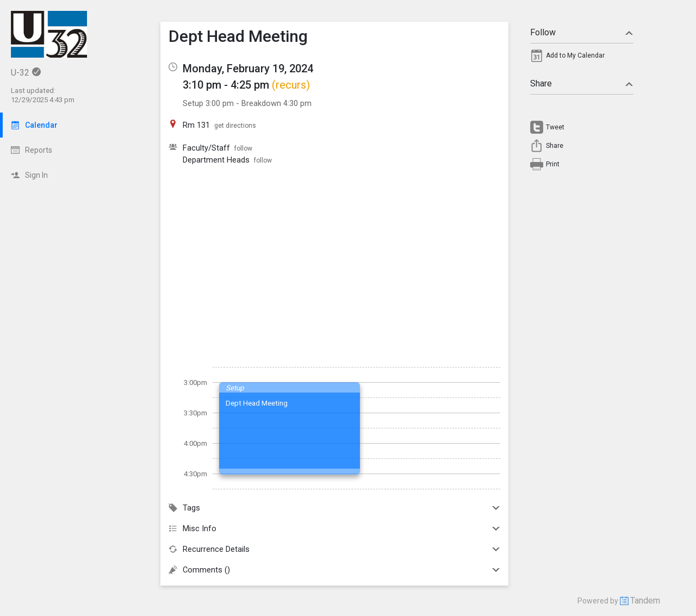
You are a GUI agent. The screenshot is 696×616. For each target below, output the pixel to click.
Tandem (645, 601)
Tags (334, 508)
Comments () (334, 570)
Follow (582, 32)
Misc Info (334, 528)
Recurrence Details (334, 549)
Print (553, 164)
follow (243, 148)
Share (582, 83)
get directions (235, 126)
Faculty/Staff (206, 148)
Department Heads (216, 160)
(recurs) (291, 85)
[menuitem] (582, 58)
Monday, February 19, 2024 (248, 69)
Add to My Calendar (575, 55)
